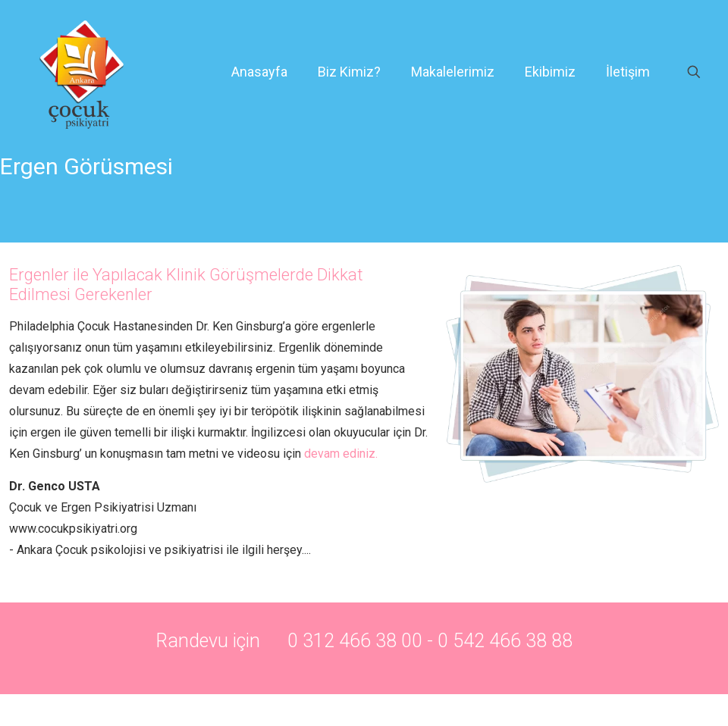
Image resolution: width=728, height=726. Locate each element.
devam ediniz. (342, 454)
